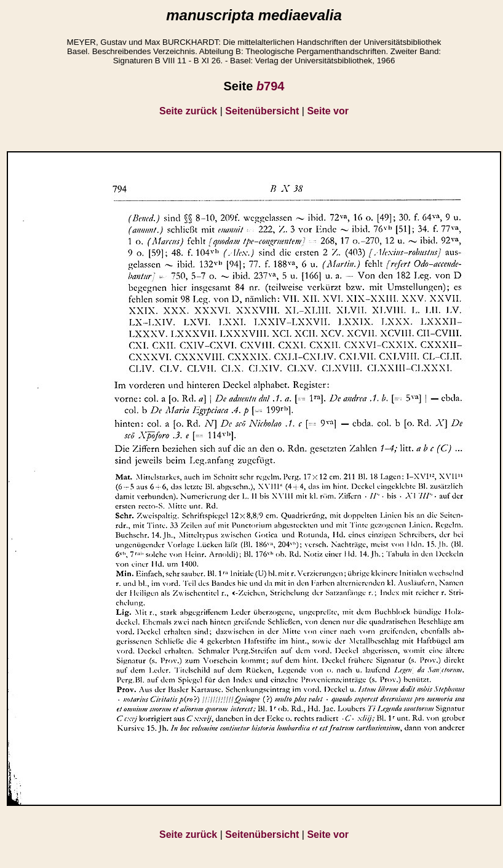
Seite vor (328, 111)
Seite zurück (188, 111)
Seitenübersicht (262, 111)
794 (271, 86)
